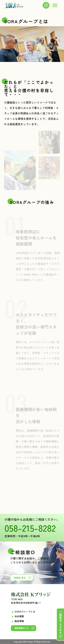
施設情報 (19, 621)
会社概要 (19, 616)
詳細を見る (20, 578)
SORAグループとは (25, 612)
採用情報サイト (22, 628)
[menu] (55, 5)
